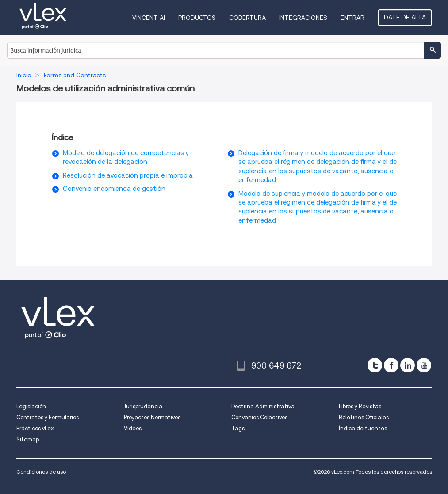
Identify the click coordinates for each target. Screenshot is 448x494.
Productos (197, 18)
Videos (133, 428)
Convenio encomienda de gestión (114, 189)
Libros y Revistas (360, 406)
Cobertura (247, 18)
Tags (238, 428)
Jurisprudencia (143, 406)
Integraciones (303, 18)
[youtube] (424, 365)
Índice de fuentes (363, 428)
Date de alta (405, 17)
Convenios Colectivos (259, 417)
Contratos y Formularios (48, 417)
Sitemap (28, 439)
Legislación (31, 406)
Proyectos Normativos (152, 417)
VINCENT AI (149, 18)
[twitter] (375, 365)
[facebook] (391, 365)
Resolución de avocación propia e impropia (128, 175)
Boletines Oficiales (364, 417)
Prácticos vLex (35, 428)
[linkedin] (408, 365)
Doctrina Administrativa (263, 406)
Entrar (352, 18)
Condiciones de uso (41, 472)
